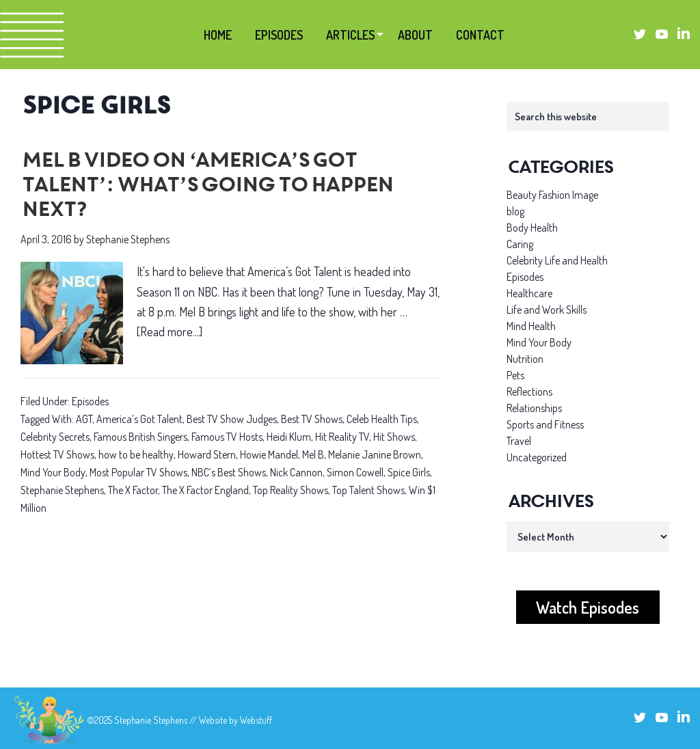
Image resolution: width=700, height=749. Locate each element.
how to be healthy (136, 454)
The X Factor (133, 490)
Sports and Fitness (545, 424)
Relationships (534, 408)
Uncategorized (537, 457)
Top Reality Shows (291, 490)
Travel (519, 441)
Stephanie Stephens (62, 490)
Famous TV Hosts (227, 437)
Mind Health (531, 326)
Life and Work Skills (547, 310)
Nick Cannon (296, 472)
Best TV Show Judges (232, 419)
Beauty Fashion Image (552, 195)
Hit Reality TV (342, 437)
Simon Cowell (355, 472)
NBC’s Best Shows (229, 472)
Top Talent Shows (368, 490)
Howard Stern (207, 454)
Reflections (529, 392)
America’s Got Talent (139, 419)
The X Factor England (205, 490)
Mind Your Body (53, 472)
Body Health (532, 228)
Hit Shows (394, 437)
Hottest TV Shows (57, 454)
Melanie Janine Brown (375, 454)
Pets (515, 375)
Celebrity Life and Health (557, 260)
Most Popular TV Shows (138, 472)
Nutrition (525, 359)
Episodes (90, 401)
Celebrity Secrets (55, 437)
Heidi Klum (289, 437)
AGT (84, 419)
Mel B (313, 454)
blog (515, 211)
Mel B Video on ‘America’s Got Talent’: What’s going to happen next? (206, 187)
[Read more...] (170, 332)
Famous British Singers (140, 437)
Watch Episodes (588, 607)
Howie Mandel (269, 454)
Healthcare (529, 293)
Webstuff (256, 720)
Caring (520, 244)
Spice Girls (409, 472)
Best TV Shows (312, 419)
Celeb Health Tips (382, 419)
